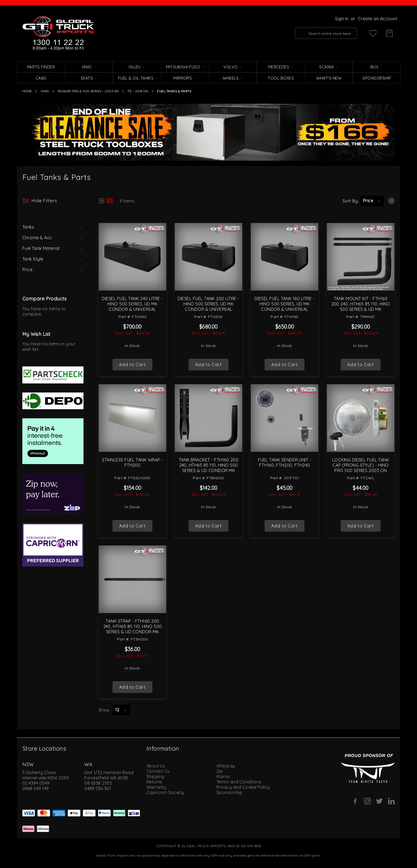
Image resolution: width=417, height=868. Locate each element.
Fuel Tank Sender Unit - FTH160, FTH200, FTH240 (285, 462)
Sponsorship (229, 792)
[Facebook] (355, 801)
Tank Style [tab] (33, 259)
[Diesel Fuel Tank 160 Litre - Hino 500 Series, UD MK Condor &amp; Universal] (285, 257)
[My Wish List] (373, 33)
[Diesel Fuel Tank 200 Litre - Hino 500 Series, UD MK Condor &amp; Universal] (208, 257)
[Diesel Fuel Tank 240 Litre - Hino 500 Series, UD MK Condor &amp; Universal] (132, 257)
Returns (155, 782)
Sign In (342, 19)
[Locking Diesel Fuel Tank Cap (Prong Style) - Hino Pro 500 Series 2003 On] (361, 418)
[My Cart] (389, 33)
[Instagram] (367, 801)
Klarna (223, 776)
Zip (220, 771)
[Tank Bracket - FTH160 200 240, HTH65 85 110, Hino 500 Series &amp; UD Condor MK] (208, 418)
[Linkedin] (391, 801)
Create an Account (378, 19)
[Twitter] (379, 801)
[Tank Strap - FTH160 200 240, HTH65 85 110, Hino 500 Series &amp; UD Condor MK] (132, 579)
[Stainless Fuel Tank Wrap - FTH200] (132, 418)
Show (104, 710)
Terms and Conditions (239, 782)
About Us (156, 766)
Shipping (155, 776)
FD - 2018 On (138, 91)
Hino (45, 91)
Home (27, 91)
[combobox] (326, 33)
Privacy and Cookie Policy (243, 787)
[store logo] (58, 33)
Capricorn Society (165, 792)
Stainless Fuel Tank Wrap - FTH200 (132, 462)
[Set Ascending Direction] (391, 201)
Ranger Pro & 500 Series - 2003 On (88, 91)
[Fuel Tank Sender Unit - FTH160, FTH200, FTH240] (285, 418)
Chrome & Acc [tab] (37, 238)
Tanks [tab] (28, 227)
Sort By (350, 201)
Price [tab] (27, 270)
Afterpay (226, 766)
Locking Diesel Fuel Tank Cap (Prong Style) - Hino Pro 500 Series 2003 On (361, 465)
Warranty (157, 787)
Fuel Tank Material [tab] (41, 248)
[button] (372, 201)
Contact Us (158, 771)
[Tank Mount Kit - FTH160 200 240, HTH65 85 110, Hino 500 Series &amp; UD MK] (361, 257)
